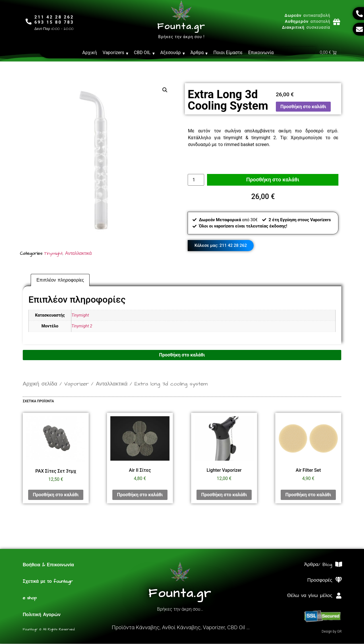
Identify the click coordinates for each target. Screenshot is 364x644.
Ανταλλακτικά (78, 254)
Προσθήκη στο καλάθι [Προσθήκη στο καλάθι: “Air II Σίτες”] (140, 495)
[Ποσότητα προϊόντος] (196, 179)
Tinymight (53, 254)
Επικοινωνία (261, 53)
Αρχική (90, 53)
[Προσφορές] (339, 580)
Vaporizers (115, 53)
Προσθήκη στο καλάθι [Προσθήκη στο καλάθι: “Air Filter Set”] (308, 495)
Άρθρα (199, 53)
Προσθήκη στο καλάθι (303, 107)
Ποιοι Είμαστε (228, 53)
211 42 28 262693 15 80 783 (55, 20)
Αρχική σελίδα (40, 384)
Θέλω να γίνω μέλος (310, 596)
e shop (30, 598)
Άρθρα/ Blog (318, 565)
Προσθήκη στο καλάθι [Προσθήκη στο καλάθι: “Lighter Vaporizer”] (224, 495)
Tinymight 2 (82, 326)
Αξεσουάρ (173, 53)
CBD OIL (144, 53)
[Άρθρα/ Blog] (339, 565)
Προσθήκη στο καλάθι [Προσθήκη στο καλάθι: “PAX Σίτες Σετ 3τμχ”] (56, 495)
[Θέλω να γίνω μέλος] (339, 596)
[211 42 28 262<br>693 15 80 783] (29, 22)
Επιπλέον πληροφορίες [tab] (60, 280)
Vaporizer (76, 384)
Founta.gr (181, 26)
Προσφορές (320, 581)
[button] (165, 90)
